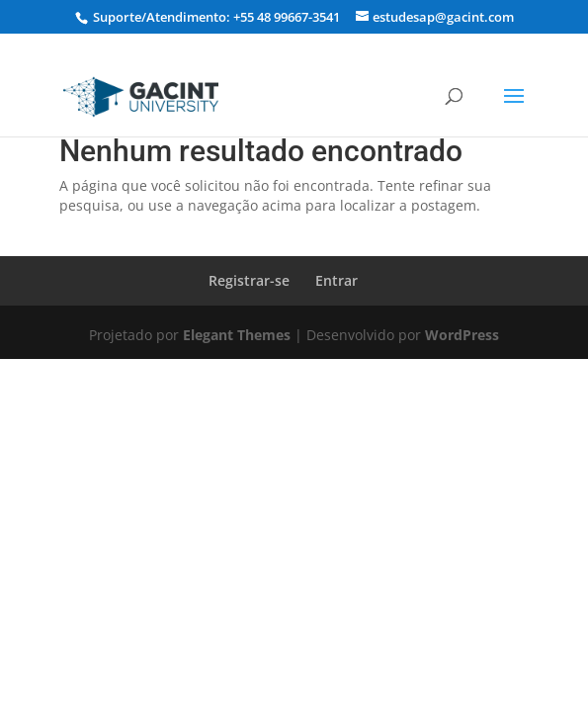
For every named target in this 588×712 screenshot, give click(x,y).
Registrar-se (249, 280)
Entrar (336, 280)
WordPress (462, 335)
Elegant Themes (237, 335)
